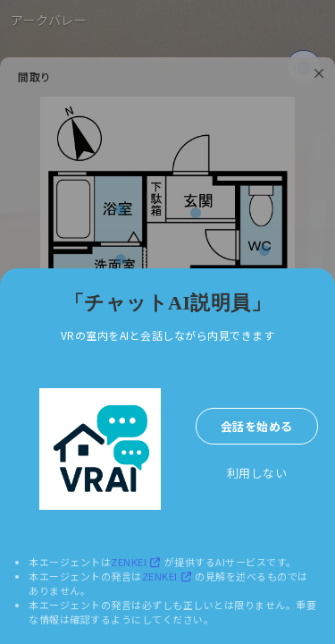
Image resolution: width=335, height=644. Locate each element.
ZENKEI (138, 562)
